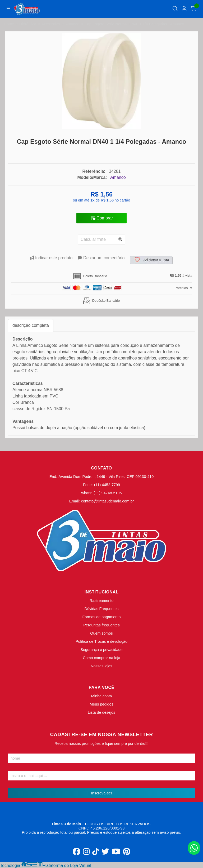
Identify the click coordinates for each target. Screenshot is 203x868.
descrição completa (31, 325)
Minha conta (101, 696)
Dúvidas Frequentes (102, 609)
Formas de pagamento (102, 617)
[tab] (101, 276)
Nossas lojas (101, 666)
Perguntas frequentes (101, 625)
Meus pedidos (101, 704)
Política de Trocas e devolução (101, 641)
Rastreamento (101, 601)
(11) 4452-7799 (107, 485)
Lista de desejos (101, 712)
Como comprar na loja (101, 658)
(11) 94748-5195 (108, 493)
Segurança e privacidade (101, 650)
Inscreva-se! (101, 793)
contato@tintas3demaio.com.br (107, 501)
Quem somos (101, 633)
